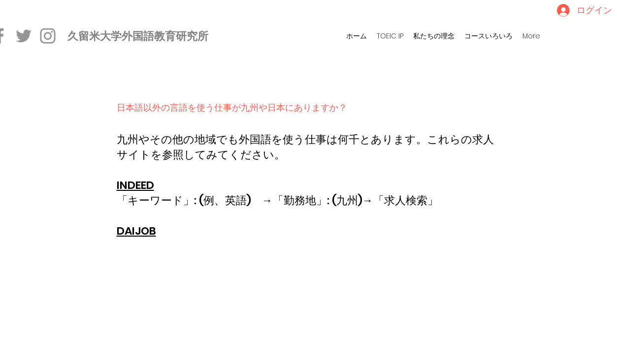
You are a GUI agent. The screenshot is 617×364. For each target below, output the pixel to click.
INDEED (135, 185)
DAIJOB (136, 231)
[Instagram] (48, 36)
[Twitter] (24, 36)
